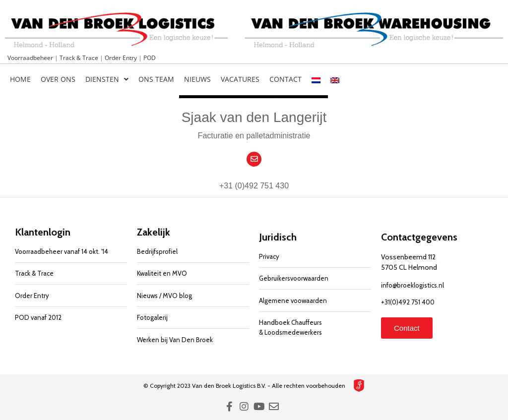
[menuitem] (316, 80)
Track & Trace (80, 58)
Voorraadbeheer (31, 58)
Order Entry (122, 58)
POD (150, 58)
